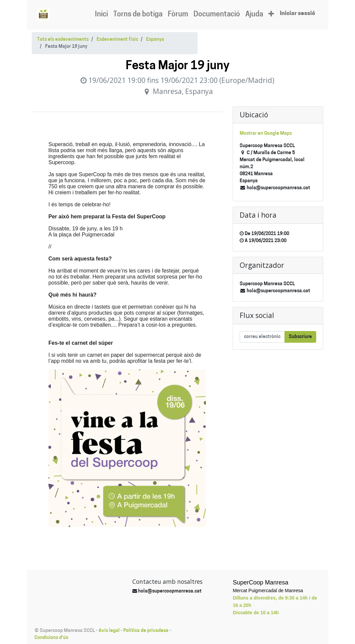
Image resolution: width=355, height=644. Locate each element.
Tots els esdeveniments (63, 40)
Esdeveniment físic (117, 40)
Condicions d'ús (51, 638)
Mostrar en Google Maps (266, 134)
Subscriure (300, 337)
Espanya (155, 40)
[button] (271, 15)
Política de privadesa (146, 631)
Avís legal (109, 631)
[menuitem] (101, 15)
